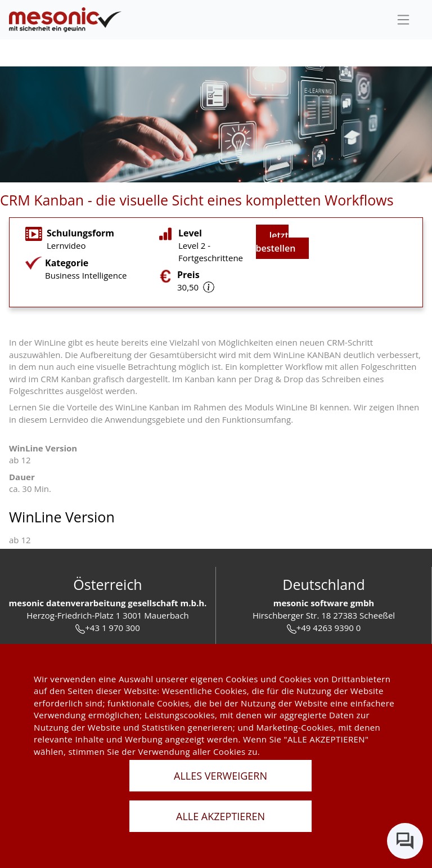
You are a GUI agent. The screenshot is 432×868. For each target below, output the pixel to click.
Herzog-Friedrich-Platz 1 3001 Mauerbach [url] (108, 615)
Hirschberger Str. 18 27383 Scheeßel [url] (324, 615)
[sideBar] (403, 20)
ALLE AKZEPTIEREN (220, 816)
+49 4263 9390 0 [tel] (324, 628)
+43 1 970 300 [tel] (107, 628)
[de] (65, 20)
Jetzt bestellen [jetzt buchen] (276, 242)
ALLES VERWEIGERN (220, 776)
